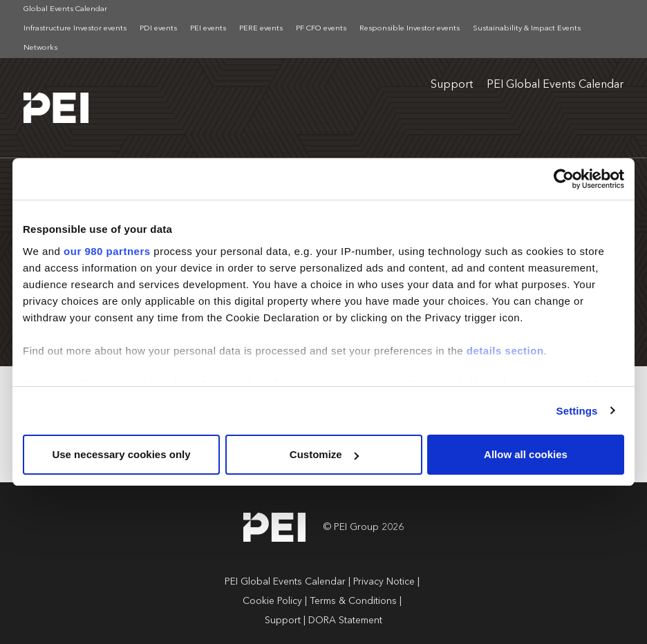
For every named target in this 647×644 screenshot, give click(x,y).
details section (505, 351)
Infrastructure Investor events (75, 29)
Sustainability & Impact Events (527, 29)
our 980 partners (107, 251)
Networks (40, 48)
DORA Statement (345, 621)
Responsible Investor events (410, 29)
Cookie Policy (272, 601)
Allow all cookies (526, 454)
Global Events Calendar (65, 9)
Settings (577, 411)
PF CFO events (321, 29)
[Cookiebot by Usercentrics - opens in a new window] (564, 179)
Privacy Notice (384, 582)
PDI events (158, 29)
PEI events (208, 29)
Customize (324, 454)
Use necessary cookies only (121, 454)
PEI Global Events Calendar (555, 85)
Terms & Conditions (353, 601)
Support (452, 85)
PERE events (261, 29)
